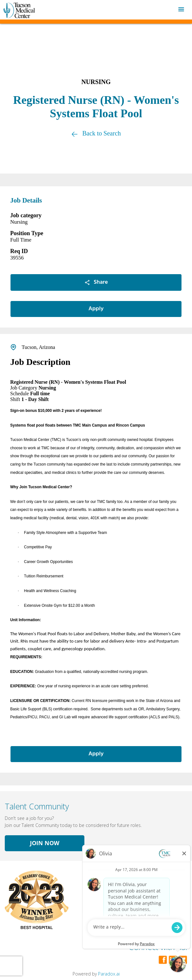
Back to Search (96, 133)
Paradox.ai (109, 974)
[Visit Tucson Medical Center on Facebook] (163, 959)
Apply (96, 309)
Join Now (45, 843)
